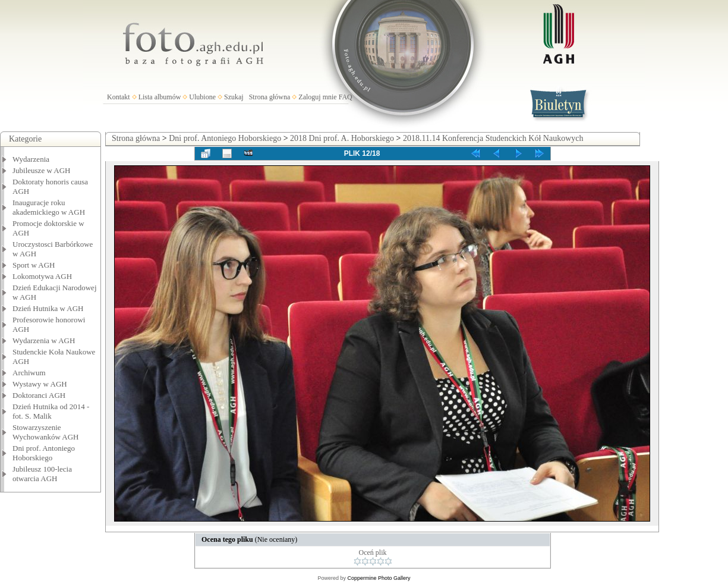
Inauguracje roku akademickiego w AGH (49, 207)
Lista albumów (160, 97)
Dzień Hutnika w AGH (48, 308)
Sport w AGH (34, 265)
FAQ (346, 97)
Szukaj (234, 97)
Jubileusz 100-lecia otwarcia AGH (42, 474)
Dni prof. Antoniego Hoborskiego (44, 453)
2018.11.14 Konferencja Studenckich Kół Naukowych (493, 138)
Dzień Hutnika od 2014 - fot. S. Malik (51, 411)
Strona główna (270, 97)
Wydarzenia (31, 159)
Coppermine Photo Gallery (379, 578)
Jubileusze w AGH (42, 170)
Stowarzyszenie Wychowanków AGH (46, 432)
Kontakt (119, 97)
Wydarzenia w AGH (44, 340)
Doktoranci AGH (39, 395)
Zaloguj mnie (317, 97)
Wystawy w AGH (40, 384)
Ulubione (202, 97)
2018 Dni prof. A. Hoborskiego (342, 138)
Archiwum (29, 373)
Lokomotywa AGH (42, 276)
